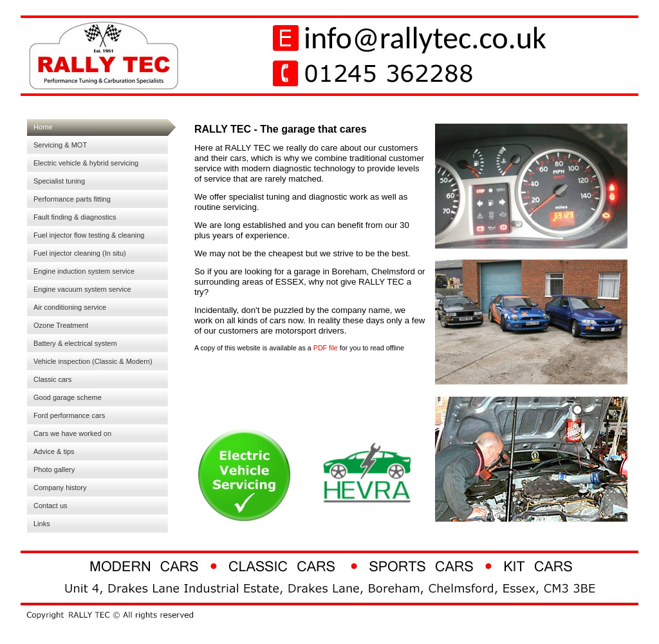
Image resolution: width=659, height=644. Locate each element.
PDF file (325, 348)
